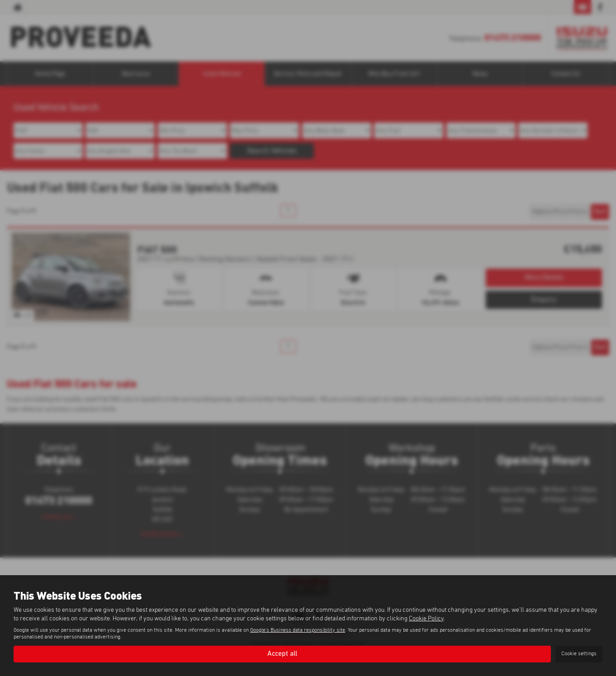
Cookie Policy (426, 619)
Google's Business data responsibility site (298, 630)
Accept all (282, 654)
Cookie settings (579, 654)
